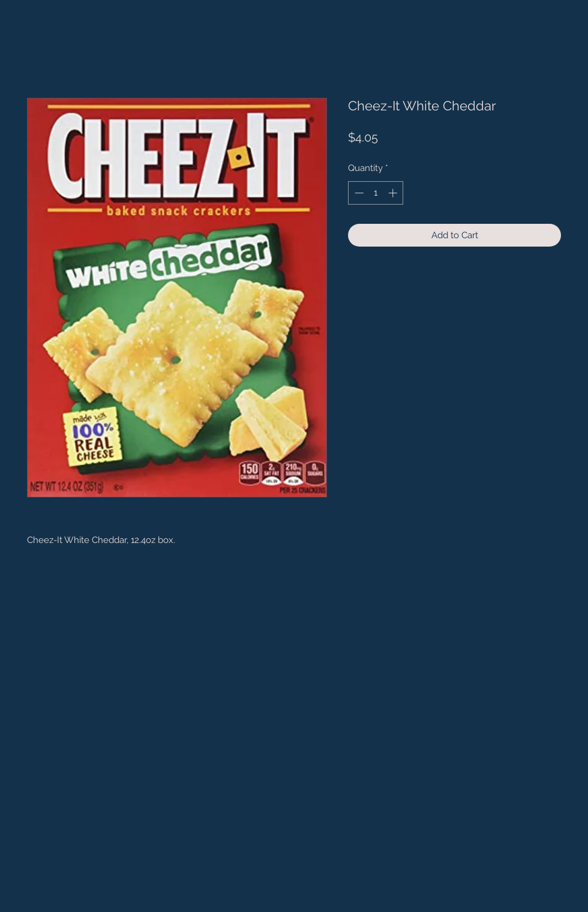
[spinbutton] (376, 193)
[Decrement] (358, 193)
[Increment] (394, 193)
